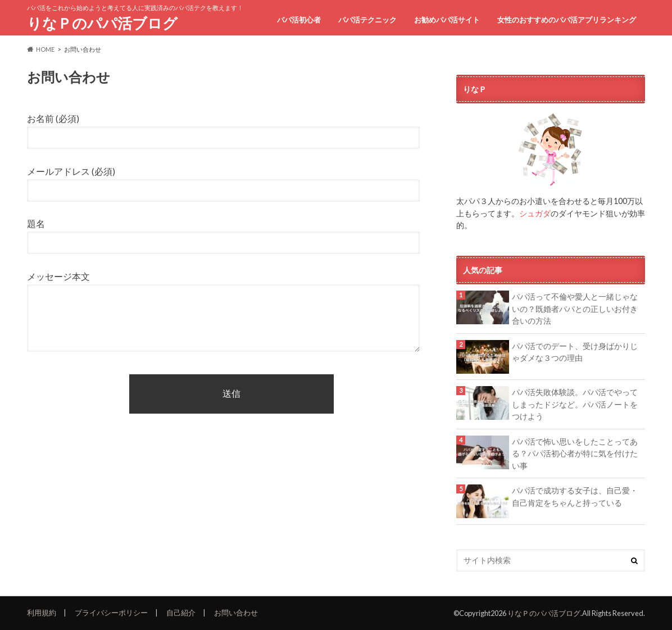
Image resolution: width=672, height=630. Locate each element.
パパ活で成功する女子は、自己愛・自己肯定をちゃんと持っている (575, 497)
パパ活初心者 (299, 20)
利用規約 (42, 613)
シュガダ (535, 213)
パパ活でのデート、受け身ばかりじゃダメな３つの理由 (575, 352)
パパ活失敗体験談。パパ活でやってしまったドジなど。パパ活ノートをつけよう (575, 404)
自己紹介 (181, 613)
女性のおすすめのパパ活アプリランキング (567, 20)
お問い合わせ (236, 613)
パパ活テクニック (367, 20)
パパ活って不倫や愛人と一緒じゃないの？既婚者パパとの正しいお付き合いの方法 (575, 309)
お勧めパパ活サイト (447, 20)
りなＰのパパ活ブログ (102, 23)
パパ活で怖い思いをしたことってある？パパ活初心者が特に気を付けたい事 (575, 454)
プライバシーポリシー (111, 613)
